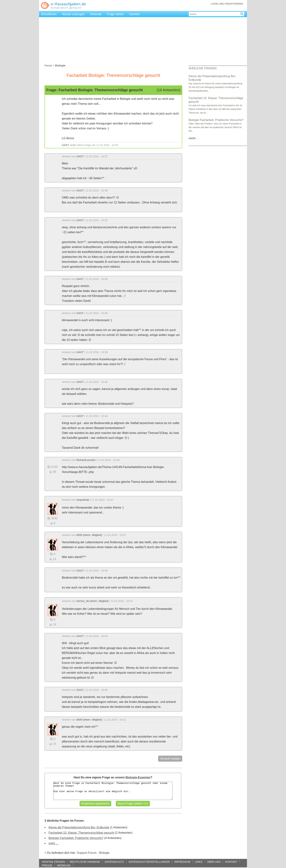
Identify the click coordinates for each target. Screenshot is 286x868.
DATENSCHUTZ (114, 862)
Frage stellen (115, 14)
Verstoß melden (170, 759)
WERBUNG (64, 865)
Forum (48, 66)
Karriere (135, 14)
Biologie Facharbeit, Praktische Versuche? (76, 838)
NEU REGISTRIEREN (231, 4)
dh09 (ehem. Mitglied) (89, 535)
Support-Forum (87, 853)
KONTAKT (231, 862)
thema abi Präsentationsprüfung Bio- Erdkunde (79, 827)
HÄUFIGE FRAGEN (53, 862)
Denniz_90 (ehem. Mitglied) (92, 601)
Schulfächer (49, 14)
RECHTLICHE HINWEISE (85, 862)
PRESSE (47, 865)
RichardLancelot (86, 460)
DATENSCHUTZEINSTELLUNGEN (149, 862)
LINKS (199, 862)
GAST (65, 145)
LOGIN (214, 4)
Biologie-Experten (138, 777)
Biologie (104, 853)
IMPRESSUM (182, 862)
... (194, 138)
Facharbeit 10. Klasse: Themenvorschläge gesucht (81, 833)
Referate (96, 14)
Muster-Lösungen (74, 14)
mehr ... (53, 843)
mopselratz (83, 500)
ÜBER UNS (214, 862)
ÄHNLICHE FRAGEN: (203, 68)
